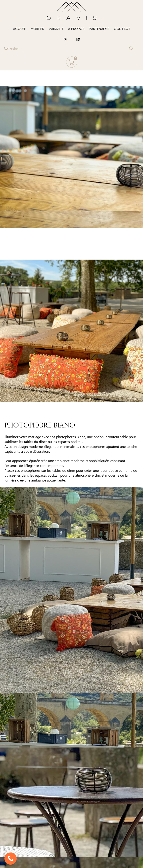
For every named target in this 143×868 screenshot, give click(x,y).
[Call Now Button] (11, 859)
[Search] (68, 49)
